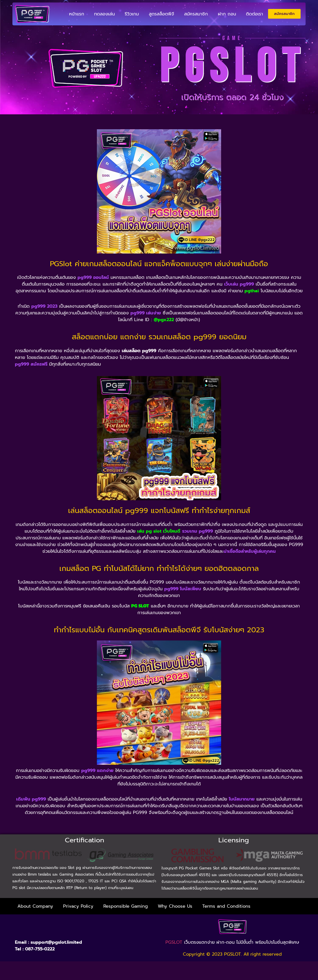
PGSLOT (174, 942)
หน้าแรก (77, 14)
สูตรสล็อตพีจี (161, 14)
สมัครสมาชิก (196, 14)
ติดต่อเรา (255, 14)
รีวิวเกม (132, 14)
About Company (35, 906)
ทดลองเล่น (104, 14)
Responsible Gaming (126, 906)
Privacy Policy (78, 906)
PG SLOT (140, 606)
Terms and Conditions (226, 906)
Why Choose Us (175, 906)
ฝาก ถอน (227, 14)
